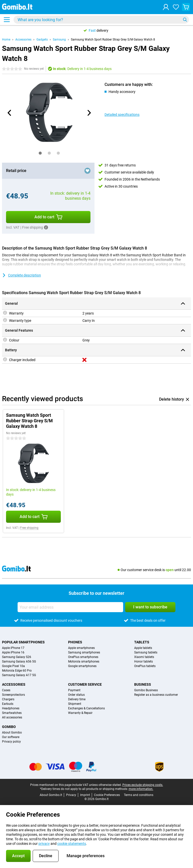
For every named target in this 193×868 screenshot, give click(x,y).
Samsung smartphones (84, 652)
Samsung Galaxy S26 (17, 657)
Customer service (85, 684)
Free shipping (29, 528)
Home (6, 40)
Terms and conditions (139, 795)
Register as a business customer (156, 695)
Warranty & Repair (80, 713)
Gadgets (42, 40)
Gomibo (9, 727)
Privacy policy (11, 742)
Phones (75, 642)
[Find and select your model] (101, 20)
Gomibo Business (146, 690)
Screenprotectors (13, 695)
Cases (6, 690)
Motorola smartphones (84, 662)
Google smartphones (82, 666)
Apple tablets (143, 648)
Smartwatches (12, 713)
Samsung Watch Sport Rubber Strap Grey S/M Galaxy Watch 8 (113, 40)
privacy (44, 844)
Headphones (11, 708)
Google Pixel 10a (13, 666)
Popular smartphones (23, 642)
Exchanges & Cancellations (86, 708)
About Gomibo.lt (51, 795)
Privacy (71, 795)
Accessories (23, 40)
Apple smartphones (81, 648)
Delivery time (77, 699)
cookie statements (72, 844)
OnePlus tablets (145, 666)
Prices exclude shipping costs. (143, 785)
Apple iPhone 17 (13, 648)
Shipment (75, 704)
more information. (141, 789)
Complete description (21, 275)
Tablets (142, 642)
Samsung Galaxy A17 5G (19, 675)
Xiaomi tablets (144, 657)
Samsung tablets (146, 652)
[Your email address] (70, 607)
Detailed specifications (122, 115)
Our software (11, 737)
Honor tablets (143, 662)
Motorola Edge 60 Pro (17, 671)
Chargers (8, 699)
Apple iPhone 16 (13, 652)
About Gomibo (12, 733)
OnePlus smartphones (83, 657)
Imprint (85, 795)
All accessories (12, 717)
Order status (76, 695)
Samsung (59, 40)
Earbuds (8, 704)
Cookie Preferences (107, 795)
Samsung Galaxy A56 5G (19, 662)
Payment (74, 690)
